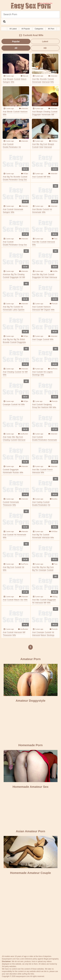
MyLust (24, 76)
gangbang (47, 404)
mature (24, 79)
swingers (6, 82)
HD (45, 48)
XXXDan (53, 141)
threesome (7, 505)
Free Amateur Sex (31, 6)
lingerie (50, 372)
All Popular (26, 29)
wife (13, 82)
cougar (39, 339)
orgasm (47, 310)
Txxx (55, 239)
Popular (16, 41)
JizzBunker (23, 434)
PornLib (54, 304)
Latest (45, 41)
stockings (36, 375)
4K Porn (51, 29)
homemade (37, 82)
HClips (25, 174)
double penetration (10, 147)
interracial (46, 82)
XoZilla (54, 271)
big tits (10, 177)
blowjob (10, 79)
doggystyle (36, 115)
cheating (47, 112)
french (50, 470)
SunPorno (53, 369)
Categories (39, 29)
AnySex (54, 499)
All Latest (13, 29)
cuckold (17, 79)
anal (5, 79)
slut (22, 600)
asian (9, 437)
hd (20, 147)
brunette (43, 79)
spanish (21, 310)
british (22, 339)
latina (15, 310)
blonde (10, 112)
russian (16, 472)
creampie (7, 404)
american (7, 274)
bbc (38, 79)
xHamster (53, 76)
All (16, 48)
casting (39, 502)
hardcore (24, 112)
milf (53, 115)
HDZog (54, 597)
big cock (44, 144)
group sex (23, 180)
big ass (10, 339)
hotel (41, 147)
